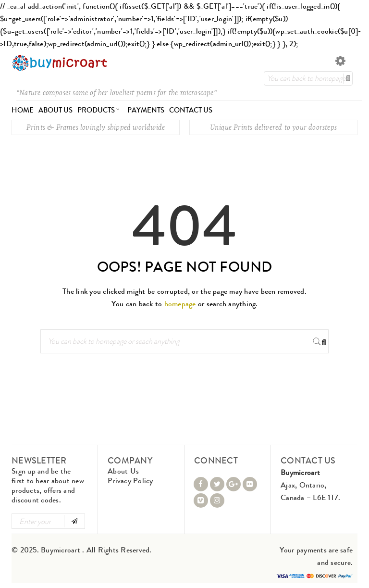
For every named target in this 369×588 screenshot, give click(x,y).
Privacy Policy (130, 481)
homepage (180, 304)
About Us (123, 471)
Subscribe (74, 521)
